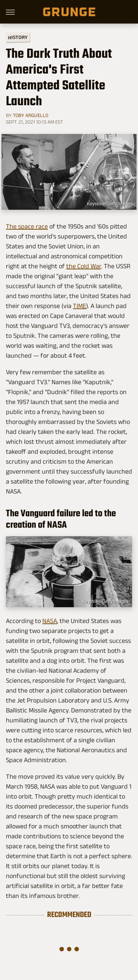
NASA (50, 621)
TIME (79, 306)
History (18, 37)
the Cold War (84, 266)
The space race (27, 226)
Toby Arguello (31, 115)
